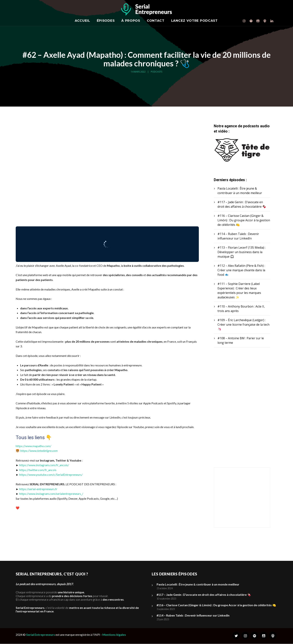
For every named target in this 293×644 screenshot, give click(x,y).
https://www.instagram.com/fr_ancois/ (44, 465)
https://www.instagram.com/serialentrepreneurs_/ (51, 494)
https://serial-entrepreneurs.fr (38, 489)
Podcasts (156, 72)
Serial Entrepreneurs (41, 635)
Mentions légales (114, 635)
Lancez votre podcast (194, 21)
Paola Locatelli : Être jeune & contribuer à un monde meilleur (198, 584)
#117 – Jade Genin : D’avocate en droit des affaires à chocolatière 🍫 (204, 595)
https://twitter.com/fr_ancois (38, 470)
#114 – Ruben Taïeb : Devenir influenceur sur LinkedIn (193, 615)
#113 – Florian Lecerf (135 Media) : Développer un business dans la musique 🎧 (242, 252)
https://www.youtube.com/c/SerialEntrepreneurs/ (51, 475)
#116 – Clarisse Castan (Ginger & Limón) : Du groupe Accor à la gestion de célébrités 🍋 (244, 220)
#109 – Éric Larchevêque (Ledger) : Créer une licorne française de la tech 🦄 (243, 325)
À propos (131, 21)
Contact (156, 21)
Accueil (82, 21)
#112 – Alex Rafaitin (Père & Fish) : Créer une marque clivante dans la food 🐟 (241, 270)
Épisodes (106, 21)
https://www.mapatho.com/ (33, 446)
